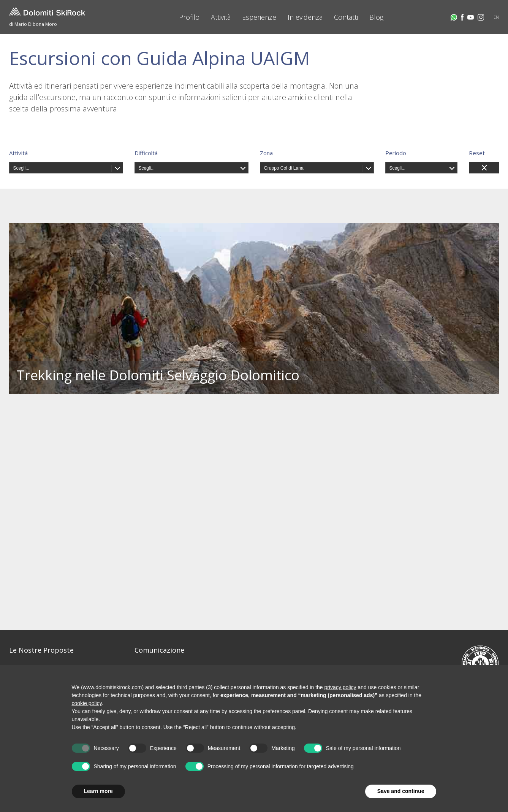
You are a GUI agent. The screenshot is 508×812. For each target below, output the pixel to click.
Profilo (189, 17)
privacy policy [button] (340, 687)
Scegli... (21, 168)
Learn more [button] (98, 791)
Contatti (346, 17)
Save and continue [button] (401, 791)
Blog (376, 17)
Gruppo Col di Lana (284, 168)
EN (496, 17)
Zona (266, 153)
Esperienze (259, 17)
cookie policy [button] (87, 703)
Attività (221, 17)
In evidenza (305, 17)
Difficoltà (146, 153)
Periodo (396, 153)
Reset (477, 153)
